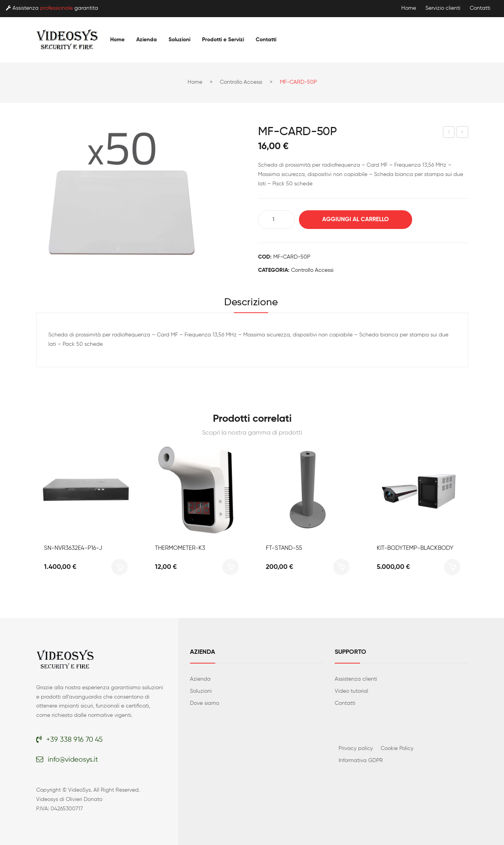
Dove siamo (205, 703)
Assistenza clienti (356, 679)
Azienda (200, 679)
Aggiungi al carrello (356, 219)
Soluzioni (201, 691)
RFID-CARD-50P (449, 133)
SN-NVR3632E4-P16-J (73, 548)
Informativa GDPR (361, 760)
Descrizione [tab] (251, 303)
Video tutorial (351, 691)
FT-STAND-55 (284, 548)
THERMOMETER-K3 (180, 548)
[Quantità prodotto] (277, 220)
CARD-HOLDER (463, 133)
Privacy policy (356, 748)
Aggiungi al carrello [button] (119, 567)
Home (409, 8)
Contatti (480, 8)
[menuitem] (117, 40)
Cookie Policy (397, 748)
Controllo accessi (241, 82)
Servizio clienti (443, 8)
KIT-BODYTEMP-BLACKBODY (415, 548)
